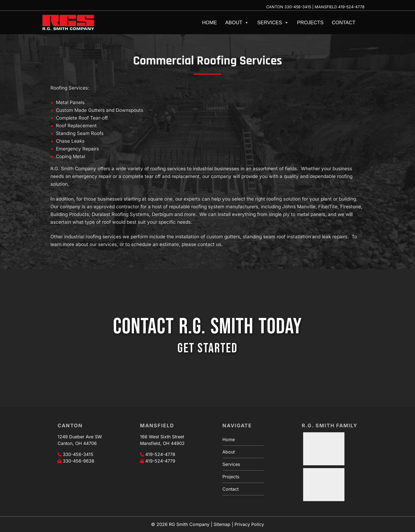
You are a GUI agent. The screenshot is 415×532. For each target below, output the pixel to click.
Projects (310, 23)
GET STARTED (207, 348)
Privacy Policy (249, 524)
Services (273, 23)
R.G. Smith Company (73, 169)
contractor (128, 207)
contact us (209, 244)
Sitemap (222, 524)
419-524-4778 (351, 7)
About (237, 23)
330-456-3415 (298, 7)
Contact (344, 23)
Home (209, 23)
